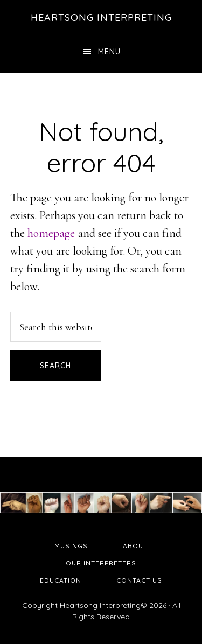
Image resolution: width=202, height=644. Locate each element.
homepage (51, 233)
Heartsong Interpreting (101, 17)
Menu (109, 52)
